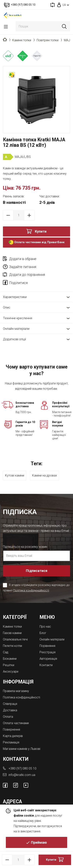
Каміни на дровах (45, 475)
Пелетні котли (12, 646)
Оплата (8, 717)
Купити (41, 231)
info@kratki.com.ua (22, 775)
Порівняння (47, 646)
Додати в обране (23, 259)
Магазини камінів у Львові (22, 749)
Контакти (46, 665)
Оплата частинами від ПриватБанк (36, 242)
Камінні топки (22, 40)
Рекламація (11, 742)
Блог (43, 633)
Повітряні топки (47, 40)
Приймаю (39, 842)
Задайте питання (23, 267)
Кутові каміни (15, 475)
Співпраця (10, 704)
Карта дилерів (13, 736)
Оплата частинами (16, 723)
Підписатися (37, 571)
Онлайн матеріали (16, 329)
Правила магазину (16, 691)
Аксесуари (11, 671)
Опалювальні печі (15, 639)
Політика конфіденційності (31, 590)
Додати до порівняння (27, 275)
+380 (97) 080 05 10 (22, 768)
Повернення (11, 729)
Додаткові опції (14, 339)
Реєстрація (47, 652)
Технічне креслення (18, 318)
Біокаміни (10, 659)
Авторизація (48, 659)
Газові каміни (12, 633)
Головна (5, 40)
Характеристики (15, 297)
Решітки (9, 665)
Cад (6, 652)
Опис (7, 307)
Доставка (10, 710)
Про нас (45, 627)
